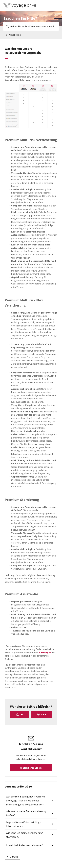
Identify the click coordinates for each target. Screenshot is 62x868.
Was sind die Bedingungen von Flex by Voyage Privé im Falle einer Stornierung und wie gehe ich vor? (25, 800)
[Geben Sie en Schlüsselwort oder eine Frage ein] (31, 26)
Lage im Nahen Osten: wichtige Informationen (23, 824)
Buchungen (45, 653)
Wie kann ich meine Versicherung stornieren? (24, 835)
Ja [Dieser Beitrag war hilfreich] (22, 714)
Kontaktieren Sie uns (31, 768)
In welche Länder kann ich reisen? (25, 845)
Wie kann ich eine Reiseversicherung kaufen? (26, 813)
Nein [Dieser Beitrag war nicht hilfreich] (43, 714)
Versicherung (15, 35)
